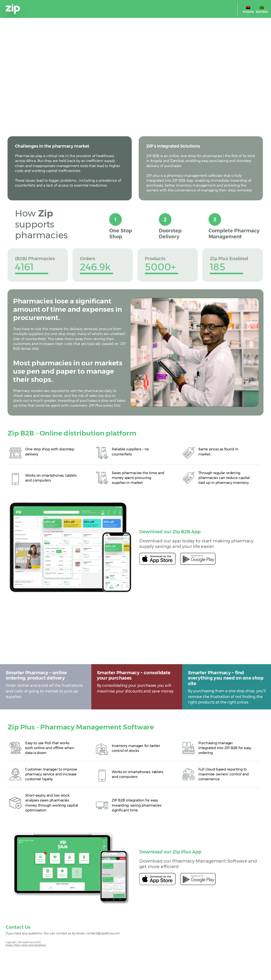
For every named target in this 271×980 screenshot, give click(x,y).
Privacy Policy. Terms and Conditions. (26, 945)
